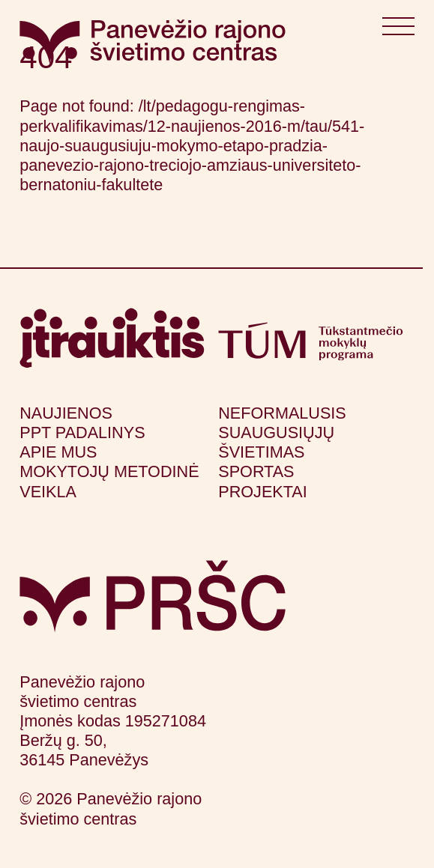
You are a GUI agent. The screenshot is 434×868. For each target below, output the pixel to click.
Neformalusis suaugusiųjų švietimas (282, 433)
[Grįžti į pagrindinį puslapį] (153, 597)
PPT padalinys (82, 433)
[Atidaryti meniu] (398, 30)
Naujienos (66, 413)
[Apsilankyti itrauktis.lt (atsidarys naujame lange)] (112, 338)
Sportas (256, 471)
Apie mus (58, 452)
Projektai (262, 492)
